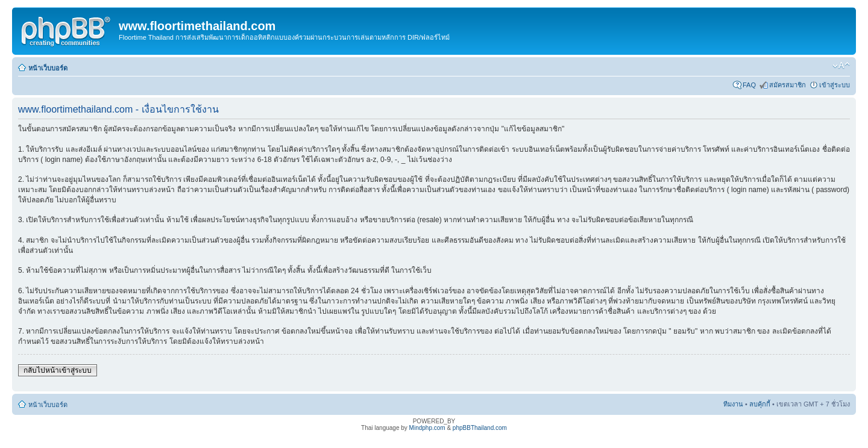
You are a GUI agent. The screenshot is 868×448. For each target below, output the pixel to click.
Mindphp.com (427, 428)
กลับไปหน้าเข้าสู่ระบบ (58, 370)
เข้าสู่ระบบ (835, 85)
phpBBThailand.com (480, 428)
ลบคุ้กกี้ (760, 404)
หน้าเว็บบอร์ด (48, 68)
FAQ (749, 85)
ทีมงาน (733, 404)
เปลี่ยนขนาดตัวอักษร (841, 66)
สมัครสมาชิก (788, 85)
